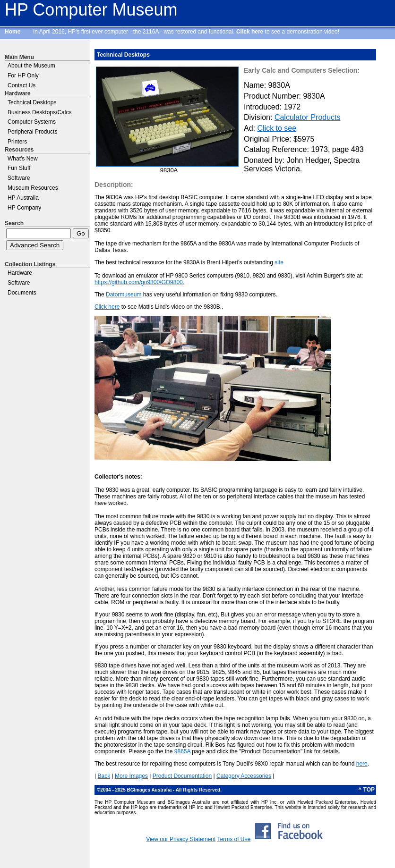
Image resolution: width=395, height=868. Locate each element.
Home (13, 32)
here (362, 764)
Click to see (277, 128)
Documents (22, 293)
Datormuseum (124, 295)
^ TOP (366, 790)
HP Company (24, 208)
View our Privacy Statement (181, 839)
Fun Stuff (19, 168)
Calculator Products (308, 117)
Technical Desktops (32, 102)
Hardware (20, 273)
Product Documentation (182, 776)
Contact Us (21, 85)
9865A (182, 751)
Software (19, 178)
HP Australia (23, 198)
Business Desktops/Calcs (39, 112)
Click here (250, 32)
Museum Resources (33, 188)
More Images (131, 776)
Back (104, 776)
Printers (17, 142)
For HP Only (23, 76)
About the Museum (31, 66)
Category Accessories (244, 776)
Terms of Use (234, 839)
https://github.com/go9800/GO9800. (139, 282)
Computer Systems (32, 122)
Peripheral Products (32, 132)
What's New (23, 159)
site (279, 262)
